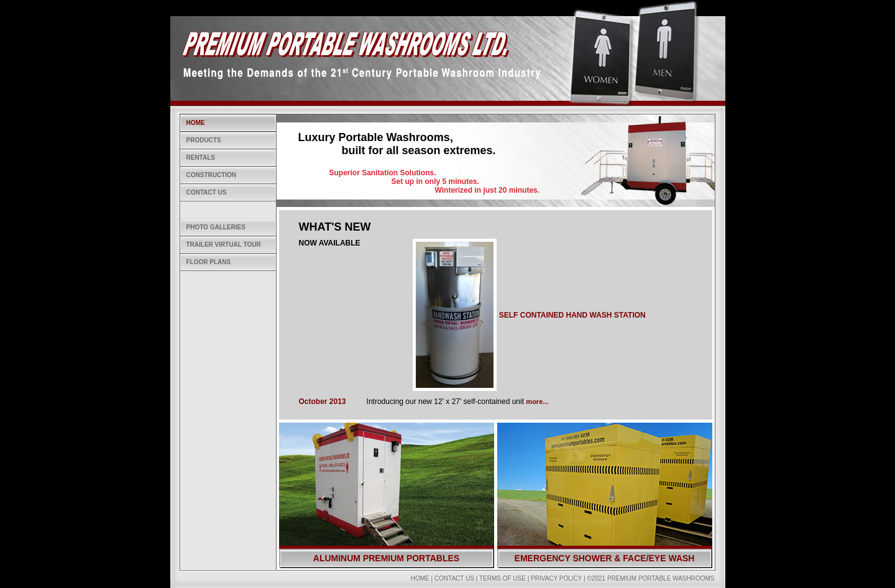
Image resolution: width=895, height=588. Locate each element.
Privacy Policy (556, 578)
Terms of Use (503, 578)
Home (196, 123)
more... (537, 402)
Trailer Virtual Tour (224, 245)
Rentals (201, 158)
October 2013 (323, 402)
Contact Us (207, 192)
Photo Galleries (216, 227)
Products (204, 140)
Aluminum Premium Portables (386, 558)
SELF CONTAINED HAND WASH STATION (572, 315)
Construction (212, 175)
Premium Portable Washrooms (661, 578)
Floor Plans (209, 262)
